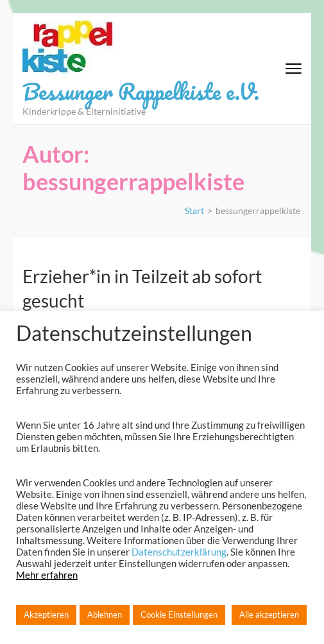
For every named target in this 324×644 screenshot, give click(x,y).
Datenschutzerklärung (179, 552)
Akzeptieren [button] (46, 615)
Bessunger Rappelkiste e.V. (141, 91)
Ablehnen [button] (105, 615)
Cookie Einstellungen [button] (179, 615)
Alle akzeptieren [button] (269, 615)
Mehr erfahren (47, 575)
